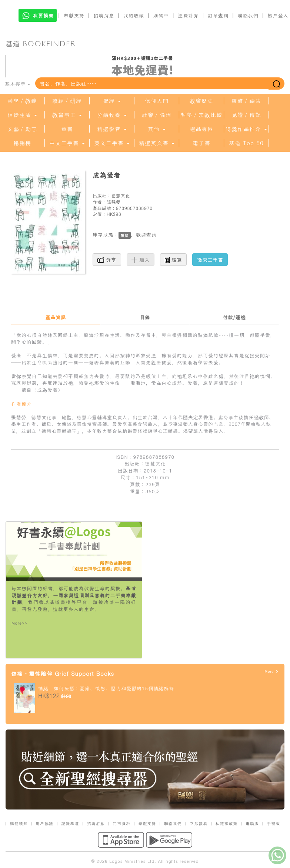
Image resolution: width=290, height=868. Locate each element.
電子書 (201, 143)
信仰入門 (157, 101)
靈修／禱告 (246, 101)
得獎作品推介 (246, 129)
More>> (19, 623)
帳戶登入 (278, 15)
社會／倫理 (157, 115)
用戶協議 (44, 823)
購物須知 (19, 823)
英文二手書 (112, 143)
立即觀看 (199, 823)
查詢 (151, 235)
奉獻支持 (74, 15)
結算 (173, 260)
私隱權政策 (227, 823)
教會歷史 (201, 101)
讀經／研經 (67, 101)
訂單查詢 (218, 15)
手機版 (273, 823)
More (272, 672)
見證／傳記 (246, 115)
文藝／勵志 (22, 129)
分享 (107, 260)
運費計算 (189, 15)
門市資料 (121, 823)
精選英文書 (157, 143)
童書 (67, 129)
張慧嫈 (114, 202)
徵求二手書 (210, 260)
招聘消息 (104, 15)
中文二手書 (67, 143)
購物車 (161, 15)
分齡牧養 (112, 115)
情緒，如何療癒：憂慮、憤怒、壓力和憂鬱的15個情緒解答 (106, 688)
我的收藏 (134, 15)
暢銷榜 (22, 143)
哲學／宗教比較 (201, 115)
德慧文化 (120, 195)
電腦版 (252, 823)
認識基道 (70, 823)
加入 (141, 260)
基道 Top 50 (246, 143)
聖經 (112, 101)
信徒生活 (22, 115)
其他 (157, 129)
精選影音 (112, 129)
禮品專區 (201, 129)
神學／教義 (22, 101)
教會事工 (67, 115)
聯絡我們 (248, 15)
